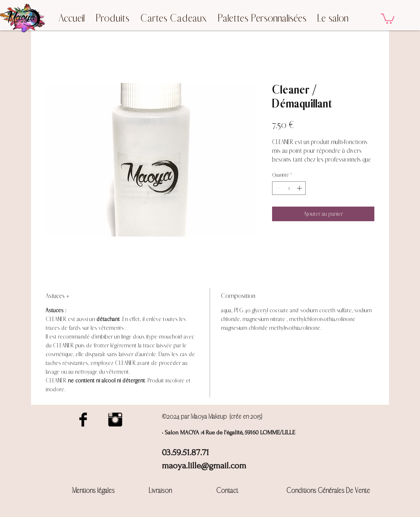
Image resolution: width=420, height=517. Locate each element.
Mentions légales (93, 490)
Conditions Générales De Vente (328, 490)
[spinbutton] (289, 188)
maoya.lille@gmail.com (204, 466)
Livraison (160, 490)
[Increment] (300, 188)
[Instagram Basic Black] (115, 420)
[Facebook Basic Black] (83, 420)
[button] (388, 18)
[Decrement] (278, 188)
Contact (227, 490)
